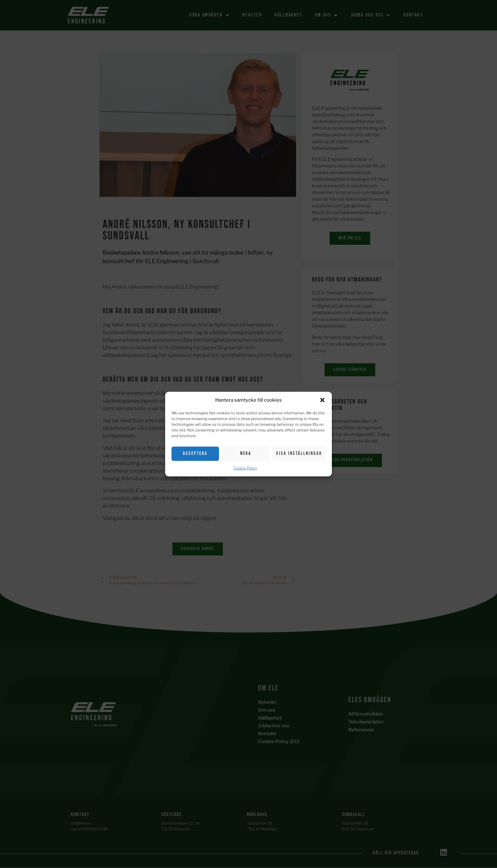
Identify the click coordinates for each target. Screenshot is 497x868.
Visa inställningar (299, 453)
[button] (322, 400)
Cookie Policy (245, 468)
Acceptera (195, 453)
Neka (246, 453)
